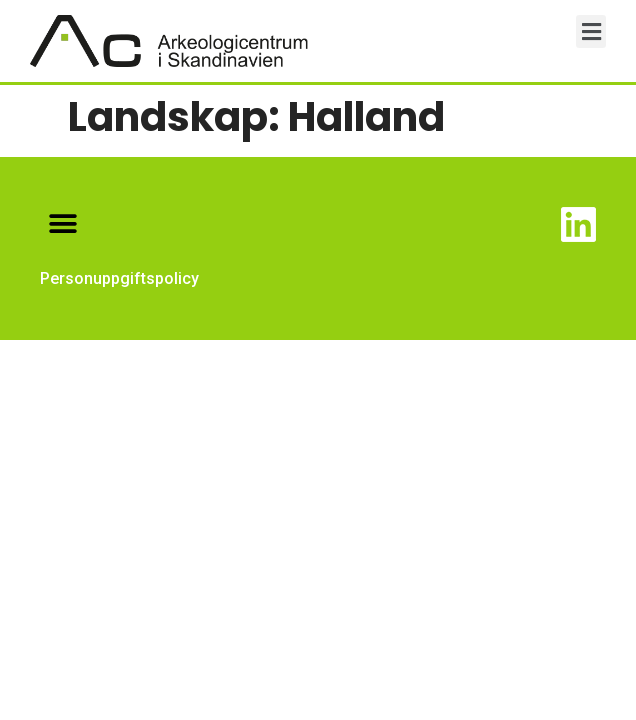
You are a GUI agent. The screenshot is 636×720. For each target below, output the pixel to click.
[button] (591, 31)
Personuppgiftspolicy (119, 278)
